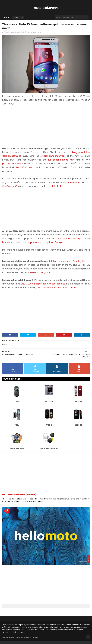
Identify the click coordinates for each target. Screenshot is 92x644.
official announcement (53, 159)
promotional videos (13, 166)
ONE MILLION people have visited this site (43, 287)
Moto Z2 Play (58, 189)
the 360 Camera (25, 170)
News (39, 35)
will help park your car (41, 275)
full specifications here (61, 163)
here (9, 257)
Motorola (33, 35)
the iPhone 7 (75, 185)
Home (7, 19)
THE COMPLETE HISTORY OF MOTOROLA (56, 290)
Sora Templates (17, 640)
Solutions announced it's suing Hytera (69, 264)
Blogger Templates (33, 640)
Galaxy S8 (12, 189)
